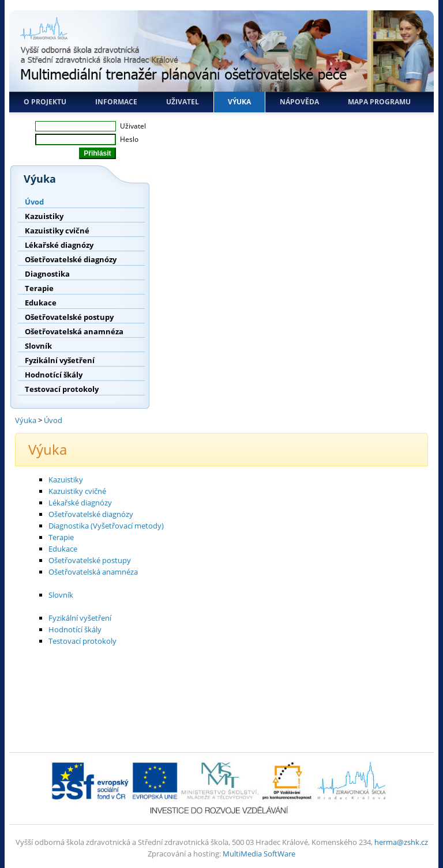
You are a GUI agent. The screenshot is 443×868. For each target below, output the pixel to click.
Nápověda (299, 102)
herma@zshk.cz (401, 842)
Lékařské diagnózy (59, 245)
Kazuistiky (44, 216)
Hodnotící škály (54, 375)
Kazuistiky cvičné (57, 231)
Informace (116, 102)
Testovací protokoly (62, 389)
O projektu (45, 102)
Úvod (34, 202)
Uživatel (183, 102)
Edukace (41, 303)
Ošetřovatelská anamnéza (74, 331)
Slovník (38, 346)
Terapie (39, 288)
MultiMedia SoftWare (259, 854)
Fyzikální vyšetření (60, 360)
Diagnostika (47, 274)
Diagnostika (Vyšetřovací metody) (106, 526)
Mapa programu (379, 102)
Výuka (239, 102)
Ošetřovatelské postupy (69, 317)
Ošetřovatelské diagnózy (71, 259)
